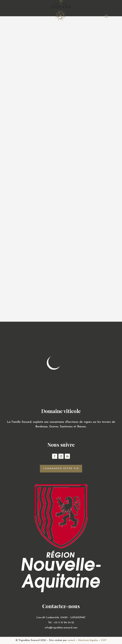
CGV (104, 640)
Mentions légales (88, 640)
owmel (71, 640)
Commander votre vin (61, 469)
